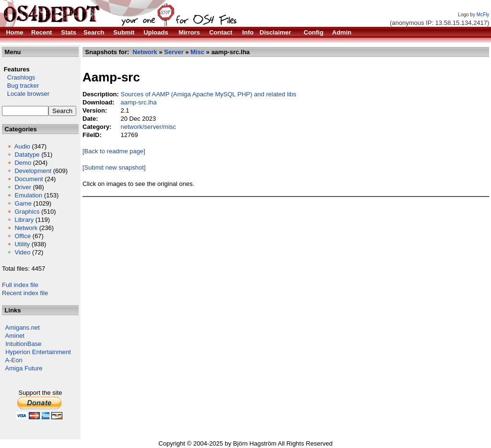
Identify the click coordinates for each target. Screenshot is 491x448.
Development (33, 171)
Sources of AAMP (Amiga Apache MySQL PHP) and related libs (208, 94)
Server (174, 52)
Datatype (27, 155)
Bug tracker (20, 86)
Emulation (28, 195)
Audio (22, 146)
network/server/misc (148, 127)
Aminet (15, 336)
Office (23, 236)
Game (23, 203)
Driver (23, 187)
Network (26, 228)
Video (22, 252)
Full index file (20, 285)
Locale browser (26, 94)
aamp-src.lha (138, 102)
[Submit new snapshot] (114, 167)
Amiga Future (24, 368)
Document (29, 179)
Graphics (27, 212)
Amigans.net (23, 327)
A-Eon (14, 360)
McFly (483, 15)
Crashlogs (18, 77)
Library (24, 220)
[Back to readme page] (114, 151)
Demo (23, 163)
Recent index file (25, 293)
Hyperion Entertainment (38, 352)
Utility (22, 244)
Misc (197, 52)
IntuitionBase (23, 344)
